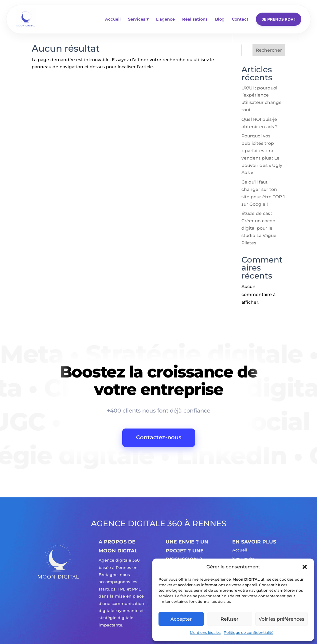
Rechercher (269, 50)
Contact (240, 19)
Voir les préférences (282, 619)
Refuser (229, 619)
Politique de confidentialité (249, 632)
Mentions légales (205, 632)
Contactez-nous (159, 437)
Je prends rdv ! (279, 19)
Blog (220, 19)
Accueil (113, 19)
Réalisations (195, 19)
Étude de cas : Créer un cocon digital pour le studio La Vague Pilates (259, 228)
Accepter (181, 619)
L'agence (165, 19)
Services (138, 19)
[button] (305, 567)
